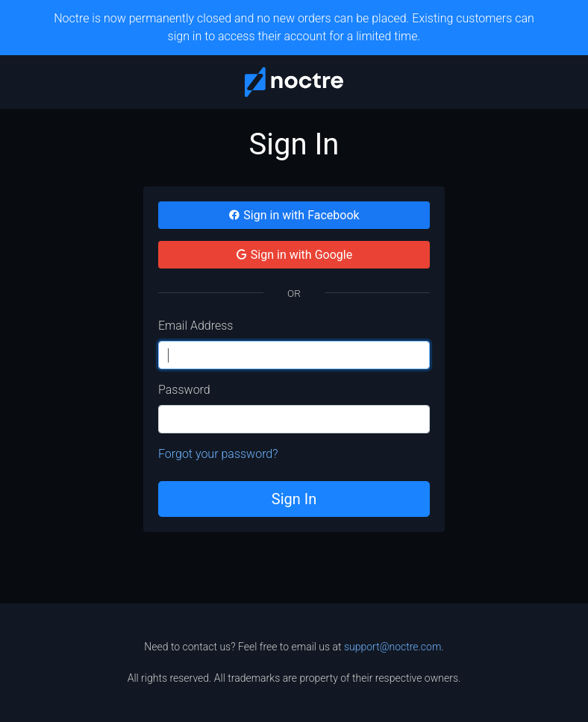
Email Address (196, 326)
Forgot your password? (218, 454)
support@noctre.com (392, 647)
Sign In (294, 499)
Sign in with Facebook (294, 215)
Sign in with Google (294, 255)
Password (184, 390)
